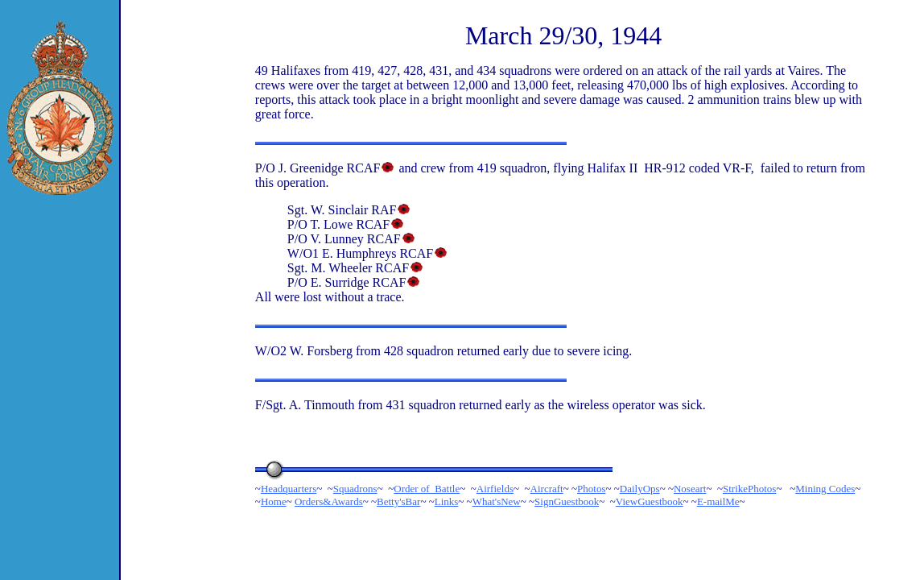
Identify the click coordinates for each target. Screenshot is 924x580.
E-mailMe (718, 501)
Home (274, 501)
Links (447, 501)
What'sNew (497, 501)
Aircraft (547, 489)
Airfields (495, 489)
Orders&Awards (329, 501)
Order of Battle (427, 489)
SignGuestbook (567, 501)
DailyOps (640, 489)
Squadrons (355, 489)
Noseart (690, 489)
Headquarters (289, 489)
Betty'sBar (398, 501)
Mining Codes (825, 489)
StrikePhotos (749, 489)
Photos (591, 489)
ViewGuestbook (650, 501)
